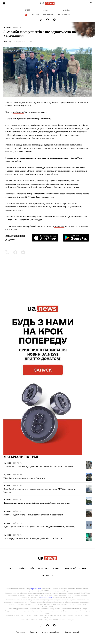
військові (20, 203)
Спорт (83, 569)
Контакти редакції (72, 632)
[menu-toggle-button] (4, 3)
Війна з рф (18, 28)
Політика (43, 569)
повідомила (18, 112)
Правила (33, 632)
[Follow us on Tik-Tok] (41, 20)
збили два (59, 226)
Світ (11, 569)
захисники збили (24, 216)
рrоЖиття (48, 576)
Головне (7, 28)
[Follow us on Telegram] (54, 20)
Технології (70, 569)
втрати (56, 194)
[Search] (91, 3)
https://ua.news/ (36, 589)
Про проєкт (20, 632)
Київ (32, 569)
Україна (21, 569)
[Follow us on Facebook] (47, 20)
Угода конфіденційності (51, 632)
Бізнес (56, 569)
